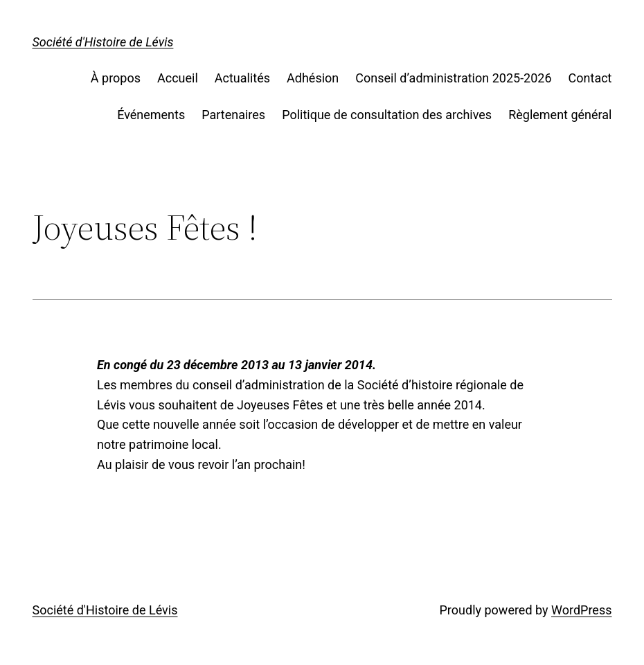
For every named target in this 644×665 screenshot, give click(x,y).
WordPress (581, 610)
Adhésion (313, 78)
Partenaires (233, 115)
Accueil (178, 78)
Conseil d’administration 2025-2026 (453, 78)
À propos (116, 78)
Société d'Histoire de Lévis (103, 42)
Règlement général (560, 115)
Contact (590, 78)
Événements (151, 115)
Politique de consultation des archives (387, 115)
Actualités (242, 78)
